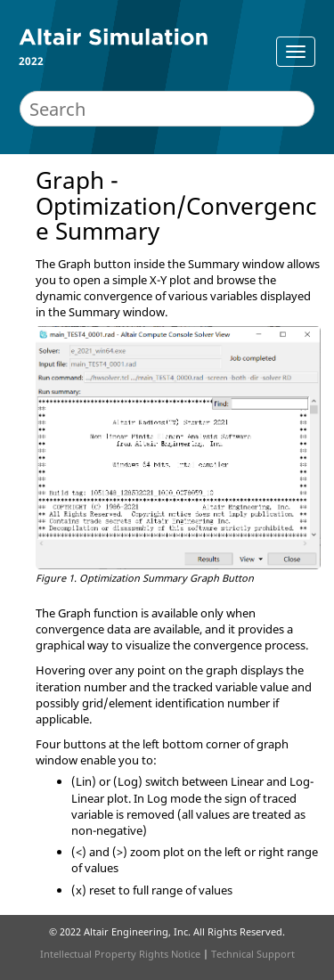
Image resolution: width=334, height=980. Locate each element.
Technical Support (253, 954)
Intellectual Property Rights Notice (120, 954)
